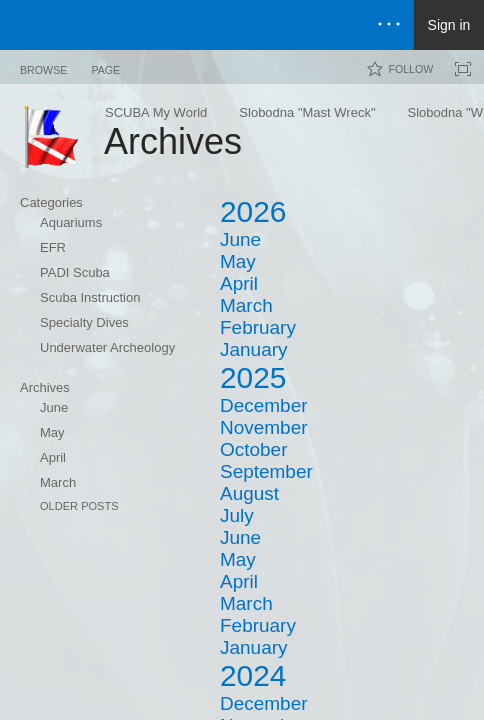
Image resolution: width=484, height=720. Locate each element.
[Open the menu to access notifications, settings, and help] (389, 25)
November (264, 427)
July (237, 515)
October (253, 449)
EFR (53, 247)
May (52, 432)
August (249, 493)
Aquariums (71, 222)
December (264, 405)
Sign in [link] (449, 25)
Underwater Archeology (107, 347)
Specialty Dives (84, 322)
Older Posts (79, 506)
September (266, 471)
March (58, 482)
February (258, 327)
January (253, 349)
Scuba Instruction (90, 297)
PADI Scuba (75, 272)
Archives (45, 387)
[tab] (43, 66)
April (53, 457)
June (54, 407)
